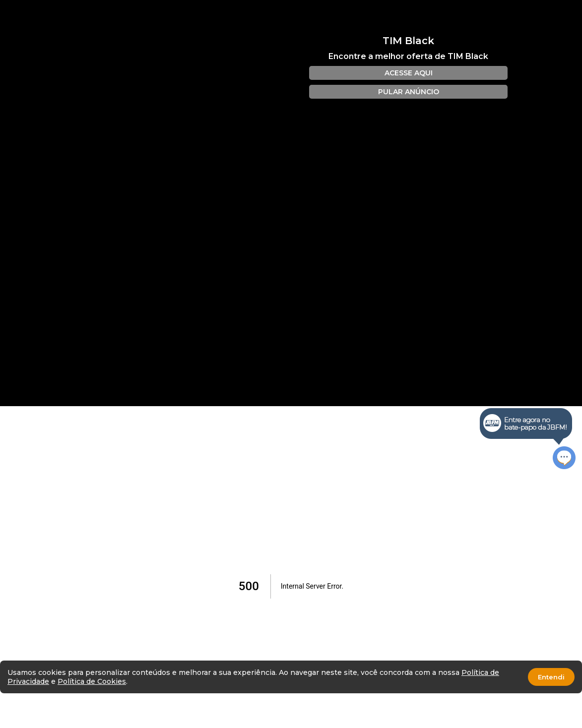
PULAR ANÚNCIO (409, 92)
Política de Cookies (92, 681)
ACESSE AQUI (409, 73)
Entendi (551, 677)
